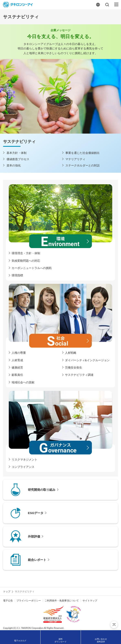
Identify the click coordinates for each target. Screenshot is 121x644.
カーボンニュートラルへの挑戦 (32, 268)
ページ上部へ (114, 625)
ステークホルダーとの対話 (82, 165)
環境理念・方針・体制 (26, 253)
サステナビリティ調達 (79, 375)
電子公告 (8, 601)
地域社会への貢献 (23, 382)
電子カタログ (20, 641)
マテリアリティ (75, 159)
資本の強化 (14, 165)
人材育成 (17, 360)
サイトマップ (90, 601)
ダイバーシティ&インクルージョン (87, 360)
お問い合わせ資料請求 (101, 640)
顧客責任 (17, 375)
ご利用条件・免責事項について (62, 601)
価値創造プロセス (18, 159)
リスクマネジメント (24, 460)
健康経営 (17, 368)
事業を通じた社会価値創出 (82, 153)
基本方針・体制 (16, 153)
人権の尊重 (19, 353)
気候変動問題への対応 (26, 261)
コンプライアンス (23, 467)
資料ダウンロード (60, 640)
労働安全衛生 (74, 368)
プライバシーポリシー (29, 601)
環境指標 (17, 275)
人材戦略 (71, 353)
